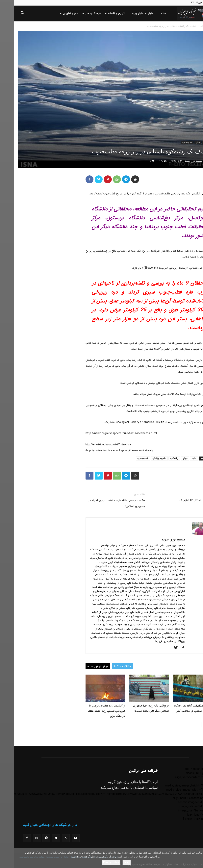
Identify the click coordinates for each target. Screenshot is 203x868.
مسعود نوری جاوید (180, 161)
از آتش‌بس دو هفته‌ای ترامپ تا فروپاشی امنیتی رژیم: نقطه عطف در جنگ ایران (93, 711)
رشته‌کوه (161, 458)
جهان (184, 142)
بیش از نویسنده (84, 666)
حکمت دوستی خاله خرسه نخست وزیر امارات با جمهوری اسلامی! (103, 503)
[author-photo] (187, 534)
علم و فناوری (56, 13)
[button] (9, 14)
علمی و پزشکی (145, 458)
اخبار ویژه (124, 13)
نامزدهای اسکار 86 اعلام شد (182, 501)
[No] (198, 858)
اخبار (136, 13)
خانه (150, 13)
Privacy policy (97, 862)
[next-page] (190, 724)
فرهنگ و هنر (78, 13)
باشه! (113, 862)
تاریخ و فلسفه (101, 13)
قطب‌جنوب (129, 458)
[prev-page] (196, 724)
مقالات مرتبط (109, 666)
